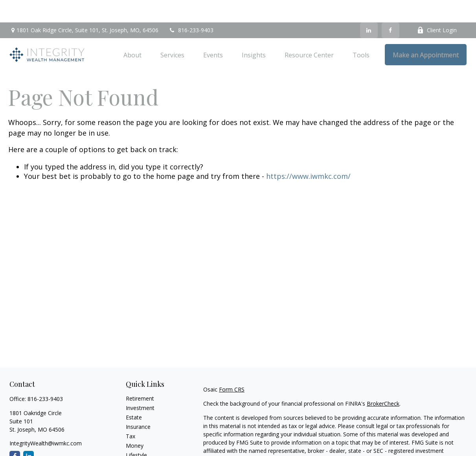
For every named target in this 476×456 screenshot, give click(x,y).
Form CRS (232, 367)
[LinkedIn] (369, 8)
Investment (140, 385)
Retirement (140, 376)
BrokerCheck (383, 381)
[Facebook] (391, 8)
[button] (132, 32)
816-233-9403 (191, 8)
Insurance (138, 404)
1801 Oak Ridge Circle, (84, 8)
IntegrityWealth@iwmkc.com (46, 421)
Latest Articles (144, 442)
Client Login (437, 8)
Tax (130, 414)
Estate (134, 395)
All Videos (138, 451)
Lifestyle (136, 433)
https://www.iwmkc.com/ (308, 154)
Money (135, 423)
